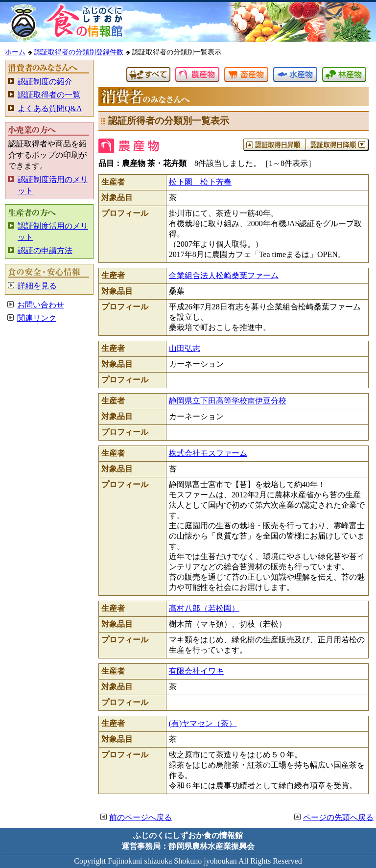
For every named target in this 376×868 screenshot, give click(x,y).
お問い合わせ (41, 305)
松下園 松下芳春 (200, 182)
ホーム (15, 52)
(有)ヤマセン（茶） (203, 723)
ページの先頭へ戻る (338, 817)
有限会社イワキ (196, 671)
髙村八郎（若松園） (204, 608)
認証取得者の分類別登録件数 (79, 52)
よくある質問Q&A (50, 108)
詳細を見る (37, 286)
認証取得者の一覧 (49, 95)
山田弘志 (185, 348)
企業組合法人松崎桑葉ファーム (224, 275)
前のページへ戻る (141, 817)
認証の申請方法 (45, 250)
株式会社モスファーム (208, 453)
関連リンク (37, 318)
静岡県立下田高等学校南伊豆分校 (228, 401)
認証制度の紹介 (45, 82)
